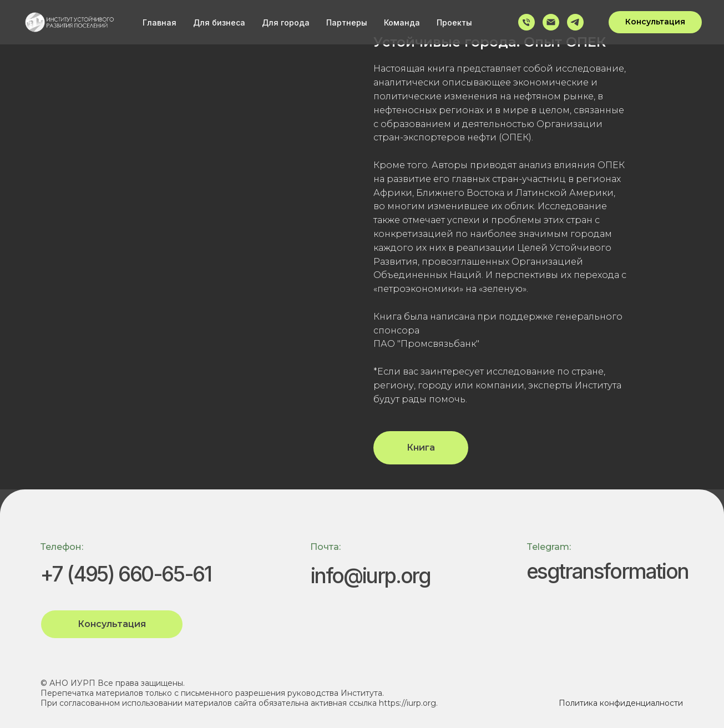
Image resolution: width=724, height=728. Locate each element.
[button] (655, 22)
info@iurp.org (371, 576)
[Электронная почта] (551, 22)
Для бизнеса (219, 22)
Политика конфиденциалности (621, 703)
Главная (160, 22)
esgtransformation (607, 571)
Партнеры (347, 22)
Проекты (454, 22)
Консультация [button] (112, 624)
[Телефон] (526, 22)
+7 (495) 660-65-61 (126, 574)
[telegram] (575, 22)
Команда (402, 22)
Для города (286, 22)
